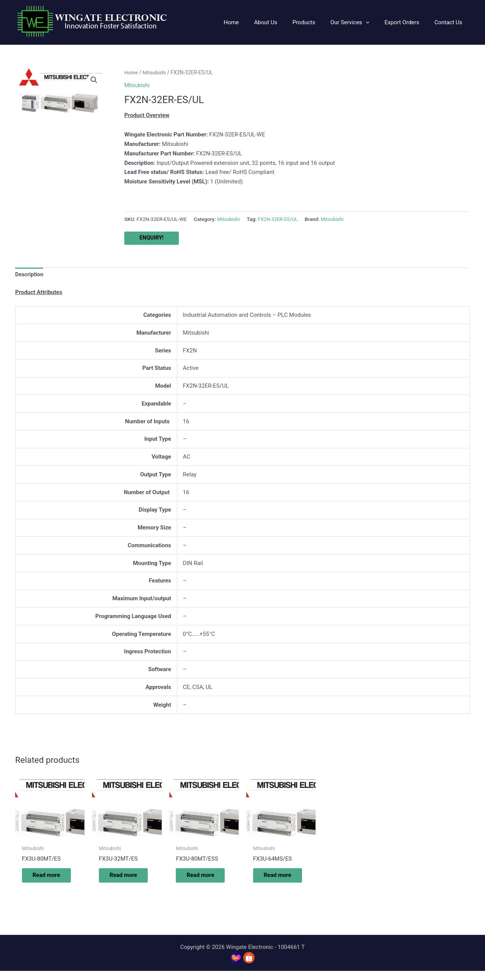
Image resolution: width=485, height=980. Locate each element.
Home (131, 72)
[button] (359, 22)
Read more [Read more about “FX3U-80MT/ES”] (44, 880)
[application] (375, 22)
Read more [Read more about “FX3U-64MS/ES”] (275, 880)
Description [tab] (30, 275)
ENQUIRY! (152, 238)
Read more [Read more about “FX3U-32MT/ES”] (121, 880)
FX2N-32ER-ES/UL (279, 219)
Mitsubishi (155, 72)
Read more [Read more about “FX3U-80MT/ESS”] (198, 880)
